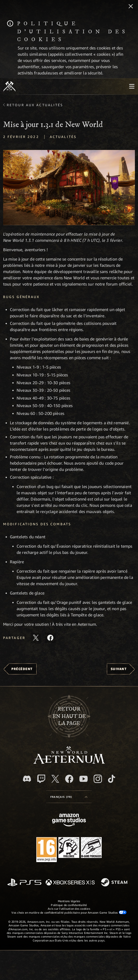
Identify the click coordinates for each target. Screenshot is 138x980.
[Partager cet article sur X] (36, 638)
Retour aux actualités (35, 105)
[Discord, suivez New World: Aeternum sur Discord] (27, 779)
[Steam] (115, 883)
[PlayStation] (24, 883)
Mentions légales (69, 901)
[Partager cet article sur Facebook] (50, 638)
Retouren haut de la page (69, 716)
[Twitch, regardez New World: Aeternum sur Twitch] (41, 779)
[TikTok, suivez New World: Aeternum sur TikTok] (112, 779)
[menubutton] (132, 86)
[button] (69, 188)
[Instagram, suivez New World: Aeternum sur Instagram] (98, 779)
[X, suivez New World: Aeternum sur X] (55, 779)
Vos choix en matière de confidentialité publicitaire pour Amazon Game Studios (69, 912)
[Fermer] (131, 7)
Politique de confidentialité (69, 905)
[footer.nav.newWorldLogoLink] (69, 762)
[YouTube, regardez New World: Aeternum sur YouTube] (84, 779)
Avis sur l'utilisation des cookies (69, 909)
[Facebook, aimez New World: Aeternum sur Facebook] (69, 779)
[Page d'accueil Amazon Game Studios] (69, 821)
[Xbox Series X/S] (70, 883)
